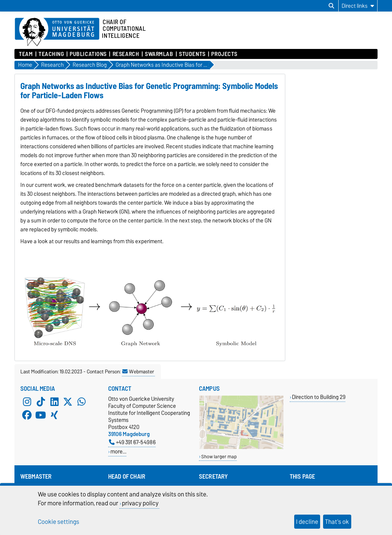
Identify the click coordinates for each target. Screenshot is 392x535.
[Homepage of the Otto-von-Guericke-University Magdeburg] (57, 32)
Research (126, 54)
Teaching (51, 54)
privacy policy (140, 503)
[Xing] (54, 415)
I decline (307, 522)
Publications (88, 54)
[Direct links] (358, 6)
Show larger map (219, 457)
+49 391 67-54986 (132, 442)
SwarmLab (159, 54)
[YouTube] (41, 415)
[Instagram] (27, 402)
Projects (224, 54)
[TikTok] (41, 402)
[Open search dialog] (331, 6)
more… (118, 451)
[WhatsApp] (82, 402)
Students (192, 54)
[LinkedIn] (54, 402)
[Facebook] (27, 415)
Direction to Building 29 (319, 397)
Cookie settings (59, 522)
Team (26, 54)
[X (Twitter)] (68, 402)
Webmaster (138, 371)
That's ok (337, 522)
